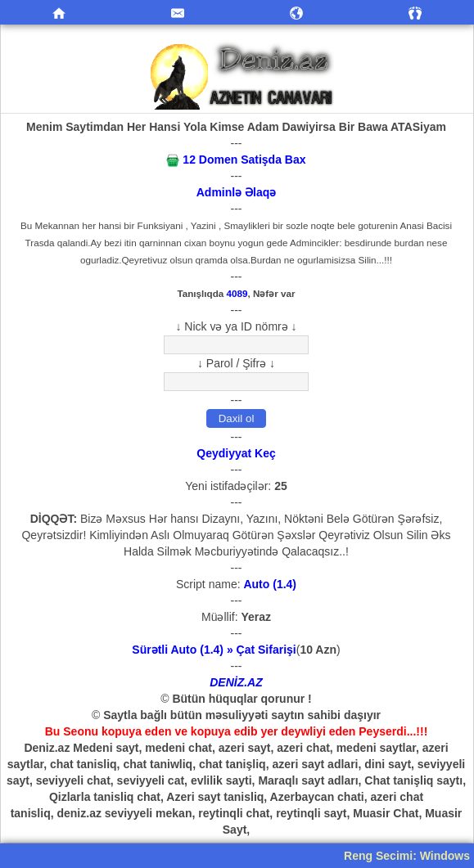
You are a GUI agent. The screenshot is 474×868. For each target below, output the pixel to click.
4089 (237, 293)
